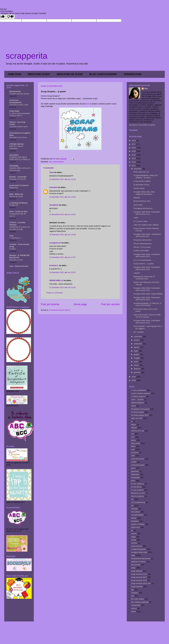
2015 (134, 151)
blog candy (136, 443)
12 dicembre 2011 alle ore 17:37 (62, 257)
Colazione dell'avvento (143, 240)
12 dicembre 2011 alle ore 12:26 (62, 179)
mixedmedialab (137, 515)
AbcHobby (14, 166)
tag (132, 590)
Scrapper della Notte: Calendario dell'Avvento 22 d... (147, 213)
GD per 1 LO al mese (142, 247)
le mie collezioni (138, 484)
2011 (134, 166)
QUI (88, 104)
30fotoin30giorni (138, 403)
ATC (133, 437)
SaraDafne (54, 205)
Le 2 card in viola (140, 221)
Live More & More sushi (18, 127)
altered (134, 428)
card (133, 449)
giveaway (135, 471)
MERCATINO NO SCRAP (70, 74)
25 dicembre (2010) (141, 185)
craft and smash (138, 459)
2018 (134, 141)
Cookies (12, 249)
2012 (134, 162)
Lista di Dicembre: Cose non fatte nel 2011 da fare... (147, 316)
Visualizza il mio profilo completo (142, 125)
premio (134, 534)
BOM (133, 446)
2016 (134, 148)
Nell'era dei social (16, 196)
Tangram (135, 593)
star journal (136, 565)
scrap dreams (58, 162)
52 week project (138, 412)
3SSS (133, 406)
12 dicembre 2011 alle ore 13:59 (62, 197)
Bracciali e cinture (16, 260)
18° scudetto (138, 332)
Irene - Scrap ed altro (18, 211)
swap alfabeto (137, 571)
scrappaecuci (55, 243)
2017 (134, 144)
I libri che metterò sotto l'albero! (146, 225)
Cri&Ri (134, 462)
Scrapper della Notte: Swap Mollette (148, 294)
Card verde (138, 205)
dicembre (138, 169)
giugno (137, 354)
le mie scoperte (137, 490)
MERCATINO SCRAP (39, 74)
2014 (134, 155)
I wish (136, 218)
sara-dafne (14, 155)
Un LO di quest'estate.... (143, 260)
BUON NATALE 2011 (142, 201)
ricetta (134, 540)
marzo (137, 365)
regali (133, 537)
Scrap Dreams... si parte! (144, 264)
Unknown (53, 187)
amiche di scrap (138, 431)
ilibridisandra (15, 91)
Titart (52, 172)
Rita (146, 88)
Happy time (14, 188)
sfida (133, 555)
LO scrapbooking (138, 502)
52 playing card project (140, 409)
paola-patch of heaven (19, 185)
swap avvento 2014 (139, 577)
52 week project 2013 (140, 415)
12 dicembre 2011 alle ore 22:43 (62, 287)
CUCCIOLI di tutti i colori (19, 105)
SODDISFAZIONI (133, 74)
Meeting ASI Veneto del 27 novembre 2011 (144, 278)
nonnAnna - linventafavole (15, 101)
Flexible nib (14, 205)
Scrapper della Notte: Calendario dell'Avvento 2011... (147, 255)
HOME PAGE (14, 74)
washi (133, 611)
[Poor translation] (10, 17)
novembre (138, 337)
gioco (133, 468)
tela (133, 596)
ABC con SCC (137, 418)
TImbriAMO (136, 605)
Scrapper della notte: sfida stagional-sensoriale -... (144, 193)
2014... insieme (137, 400)
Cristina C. (54, 265)
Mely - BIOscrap (16, 194)
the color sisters (138, 599)
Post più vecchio (110, 304)
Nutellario (135, 521)
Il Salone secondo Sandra (19, 94)
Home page (80, 304)
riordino (134, 543)
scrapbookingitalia (138, 549)
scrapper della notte (139, 552)
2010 (134, 377)
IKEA (133, 481)
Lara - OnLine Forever (19, 266)
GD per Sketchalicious (142, 244)
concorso (135, 453)
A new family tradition (142, 181)
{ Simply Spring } (17, 144)
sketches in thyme (138, 562)
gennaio (137, 372)
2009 (134, 380)
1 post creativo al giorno (141, 393)
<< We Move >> (15, 238)
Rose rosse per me (141, 172)
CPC (133, 456)
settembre (138, 344)
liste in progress (138, 496)
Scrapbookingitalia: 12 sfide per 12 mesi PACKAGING (147, 304)
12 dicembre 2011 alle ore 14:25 (62, 214)
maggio (137, 358)
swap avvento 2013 (139, 574)
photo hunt (135, 527)
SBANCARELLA (56, 280)
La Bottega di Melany (18, 203)
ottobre (137, 340)
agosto (137, 347)
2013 (134, 158)
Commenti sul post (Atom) (60, 310)
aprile (136, 362)
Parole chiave (139, 188)
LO (132, 499)
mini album (136, 512)
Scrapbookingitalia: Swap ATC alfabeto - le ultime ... (146, 176)
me (50, 162)
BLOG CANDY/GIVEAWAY (103, 74)
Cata (11, 236)
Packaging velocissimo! (143, 208)
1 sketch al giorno (138, 396)
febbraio (138, 369)
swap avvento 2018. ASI (141, 583)
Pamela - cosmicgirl (18, 177)
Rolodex (137, 198)
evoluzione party (138, 465)
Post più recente (50, 304)
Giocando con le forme (18, 137)
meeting (134, 509)
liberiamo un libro (138, 493)
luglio (136, 351)
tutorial (134, 608)
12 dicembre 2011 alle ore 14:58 (62, 235)
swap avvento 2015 (139, 580)
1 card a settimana (139, 390)
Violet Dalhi (14, 111)
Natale (134, 518)
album (134, 425)
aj (132, 421)
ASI (133, 434)
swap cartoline (137, 587)
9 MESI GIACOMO (141, 251)
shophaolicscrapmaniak (141, 558)
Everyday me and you (18, 179)
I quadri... (137, 273)
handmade (135, 478)
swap (133, 568)
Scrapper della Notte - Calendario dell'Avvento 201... (147, 235)
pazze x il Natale (138, 524)
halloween (135, 474)
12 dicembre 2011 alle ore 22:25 (62, 272)
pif (132, 530)
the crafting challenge (140, 602)
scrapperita (27, 56)
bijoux (134, 440)
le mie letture (136, 487)
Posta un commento (55, 293)
